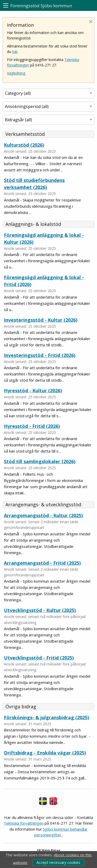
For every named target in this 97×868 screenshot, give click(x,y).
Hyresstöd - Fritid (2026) (32, 426)
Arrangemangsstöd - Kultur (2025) (43, 515)
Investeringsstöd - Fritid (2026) (40, 355)
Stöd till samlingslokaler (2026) (40, 461)
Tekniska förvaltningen (24, 823)
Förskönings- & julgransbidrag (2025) (46, 717)
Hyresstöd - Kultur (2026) (33, 391)
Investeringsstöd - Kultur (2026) (41, 320)
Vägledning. (16, 73)
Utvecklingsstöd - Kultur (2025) (40, 610)
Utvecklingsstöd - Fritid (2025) (39, 658)
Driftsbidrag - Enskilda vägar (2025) (45, 753)
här (15, 52)
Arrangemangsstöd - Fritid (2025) (42, 563)
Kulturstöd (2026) (24, 145)
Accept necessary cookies (58, 862)
